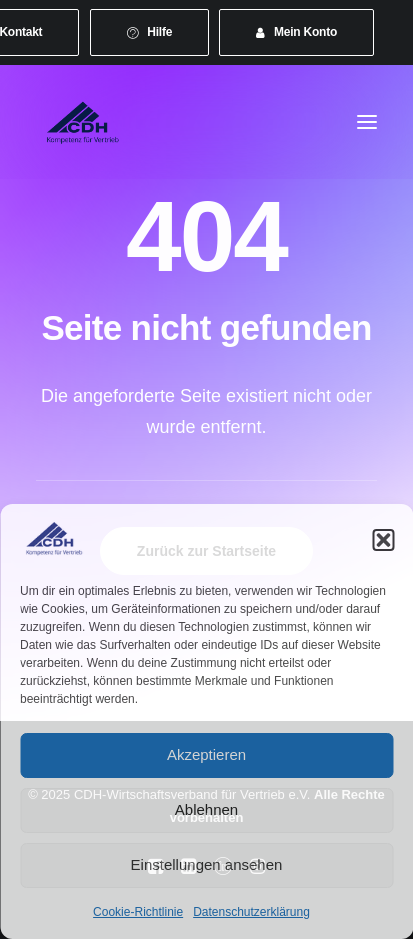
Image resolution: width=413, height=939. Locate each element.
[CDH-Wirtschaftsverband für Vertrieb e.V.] (83, 122)
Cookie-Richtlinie (138, 912)
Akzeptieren (206, 754)
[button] (383, 540)
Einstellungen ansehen (207, 864)
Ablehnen (206, 809)
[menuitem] (150, 32)
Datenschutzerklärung (251, 912)
